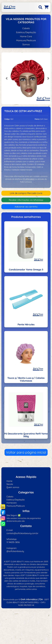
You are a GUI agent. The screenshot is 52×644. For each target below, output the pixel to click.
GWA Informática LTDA (32, 599)
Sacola (10, 484)
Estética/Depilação (26, 32)
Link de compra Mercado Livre (26, 193)
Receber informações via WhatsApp (26, 200)
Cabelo (26, 28)
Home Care (26, 36)
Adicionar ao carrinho (26, 207)
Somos (26, 44)
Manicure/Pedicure (26, 40)
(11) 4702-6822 (28, 179)
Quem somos (13, 487)
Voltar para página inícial (26, 452)
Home (9, 481)
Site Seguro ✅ (13, 515)
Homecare (12, 503)
